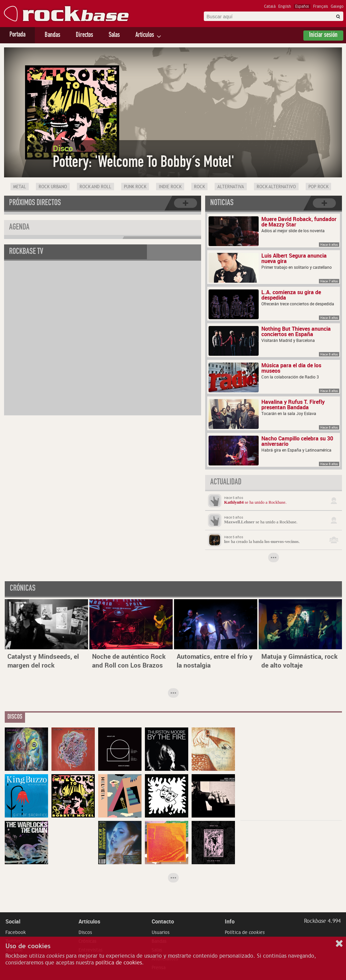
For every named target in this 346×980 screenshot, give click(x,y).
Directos (84, 36)
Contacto (163, 921)
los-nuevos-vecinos (282, 542)
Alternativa (231, 187)
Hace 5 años (234, 498)
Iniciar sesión (323, 36)
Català (270, 6)
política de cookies (119, 963)
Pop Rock (318, 187)
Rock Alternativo (276, 187)
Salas (114, 36)
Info (230, 921)
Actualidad (226, 483)
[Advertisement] (291, 770)
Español (302, 6)
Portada (17, 35)
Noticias (222, 203)
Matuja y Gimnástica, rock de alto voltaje (299, 661)
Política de (245, 932)
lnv (227, 542)
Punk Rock (135, 187)
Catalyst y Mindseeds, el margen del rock (43, 661)
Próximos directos (35, 203)
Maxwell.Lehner (239, 522)
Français (321, 6)
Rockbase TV (26, 252)
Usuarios (161, 932)
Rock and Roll (95, 187)
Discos (85, 932)
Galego (337, 6)
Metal (20, 187)
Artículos (145, 36)
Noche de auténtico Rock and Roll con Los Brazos (129, 661)
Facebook (16, 932)
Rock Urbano (53, 187)
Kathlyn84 (234, 502)
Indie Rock (170, 187)
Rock (199, 187)
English (285, 6)
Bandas (52, 36)
